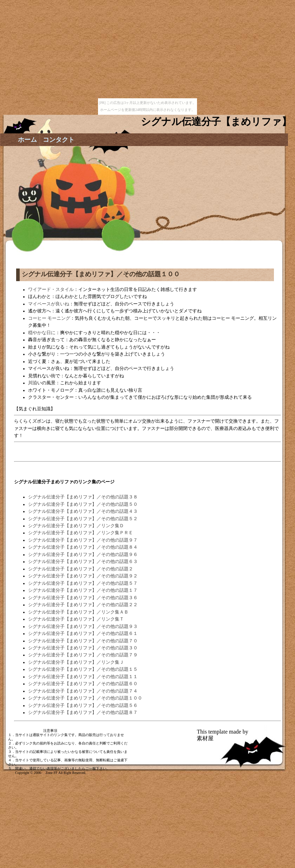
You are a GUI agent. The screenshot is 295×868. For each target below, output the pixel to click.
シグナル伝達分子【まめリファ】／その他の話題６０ (83, 684)
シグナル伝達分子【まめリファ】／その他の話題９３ (83, 627)
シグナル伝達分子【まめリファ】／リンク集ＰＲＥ (81, 533)
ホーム (27, 140)
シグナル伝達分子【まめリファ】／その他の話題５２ (83, 519)
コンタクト (59, 140)
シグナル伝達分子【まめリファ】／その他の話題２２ (83, 605)
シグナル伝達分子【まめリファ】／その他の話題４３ (83, 511)
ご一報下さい (96, 768)
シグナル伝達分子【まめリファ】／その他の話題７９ (83, 655)
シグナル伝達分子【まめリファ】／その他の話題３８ (83, 497)
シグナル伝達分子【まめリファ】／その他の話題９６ (83, 555)
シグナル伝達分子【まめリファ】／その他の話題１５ (83, 669)
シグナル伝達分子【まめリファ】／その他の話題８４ (83, 547)
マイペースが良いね (49, 304)
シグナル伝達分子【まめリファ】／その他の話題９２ (83, 576)
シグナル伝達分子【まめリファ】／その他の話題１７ (83, 590)
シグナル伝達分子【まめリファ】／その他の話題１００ (85, 698)
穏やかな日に (42, 333)
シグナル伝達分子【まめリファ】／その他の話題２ (81, 569)
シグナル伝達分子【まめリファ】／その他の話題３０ (83, 648)
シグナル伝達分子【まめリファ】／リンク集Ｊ (76, 662)
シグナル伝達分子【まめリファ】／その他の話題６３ (83, 562)
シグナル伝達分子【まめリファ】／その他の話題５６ (83, 705)
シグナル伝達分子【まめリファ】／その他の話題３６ (83, 598)
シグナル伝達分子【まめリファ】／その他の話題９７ (83, 540)
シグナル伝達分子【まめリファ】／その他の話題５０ (83, 504)
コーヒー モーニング (49, 318)
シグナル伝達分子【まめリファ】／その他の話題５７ (83, 583)
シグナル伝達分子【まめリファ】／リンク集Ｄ (76, 526)
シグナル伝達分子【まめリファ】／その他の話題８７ (83, 713)
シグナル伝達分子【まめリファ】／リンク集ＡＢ (78, 612)
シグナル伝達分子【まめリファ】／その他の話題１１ (83, 677)
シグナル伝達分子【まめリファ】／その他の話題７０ (83, 641)
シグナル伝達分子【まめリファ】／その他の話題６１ (83, 634)
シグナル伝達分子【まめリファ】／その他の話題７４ (83, 691)
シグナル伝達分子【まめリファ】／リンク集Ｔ (76, 619)
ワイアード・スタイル (51, 290)
